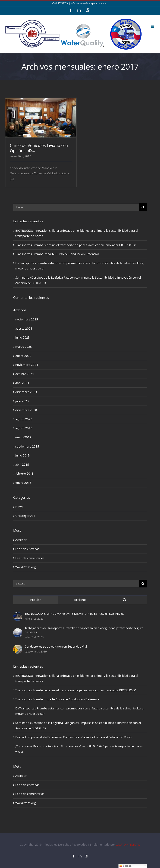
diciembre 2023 (26, 392)
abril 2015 (22, 464)
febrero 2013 (24, 473)
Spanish (126, 866)
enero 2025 (23, 356)
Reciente (80, 600)
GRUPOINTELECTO (128, 845)
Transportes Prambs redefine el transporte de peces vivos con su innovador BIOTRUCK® (76, 245)
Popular (36, 600)
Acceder (21, 540)
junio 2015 (23, 455)
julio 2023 (22, 401)
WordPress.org (26, 567)
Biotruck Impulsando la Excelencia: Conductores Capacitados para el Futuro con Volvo (73, 737)
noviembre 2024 (27, 365)
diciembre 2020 (26, 410)
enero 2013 (23, 483)
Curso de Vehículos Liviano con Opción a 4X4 (39, 148)
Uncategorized (25, 516)
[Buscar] (143, 207)
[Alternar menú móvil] (153, 26)
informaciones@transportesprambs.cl (90, 3)
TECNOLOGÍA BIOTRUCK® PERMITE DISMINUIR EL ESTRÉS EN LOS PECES (74, 614)
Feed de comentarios (30, 558)
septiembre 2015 (27, 446)
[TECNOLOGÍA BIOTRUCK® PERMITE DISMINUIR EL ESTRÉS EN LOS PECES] (18, 614)
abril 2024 (22, 383)
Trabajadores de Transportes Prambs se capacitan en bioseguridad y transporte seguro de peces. (84, 630)
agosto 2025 (24, 328)
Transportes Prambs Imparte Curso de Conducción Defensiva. (57, 254)
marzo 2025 (24, 347)
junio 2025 (23, 337)
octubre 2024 (25, 374)
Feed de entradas (27, 549)
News (19, 507)
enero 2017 (23, 437)
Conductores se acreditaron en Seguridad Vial (56, 646)
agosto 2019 (24, 428)
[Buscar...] (76, 207)
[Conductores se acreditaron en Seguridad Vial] (18, 647)
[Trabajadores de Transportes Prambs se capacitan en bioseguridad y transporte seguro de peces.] (18, 631)
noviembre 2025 (27, 319)
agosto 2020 (24, 419)
